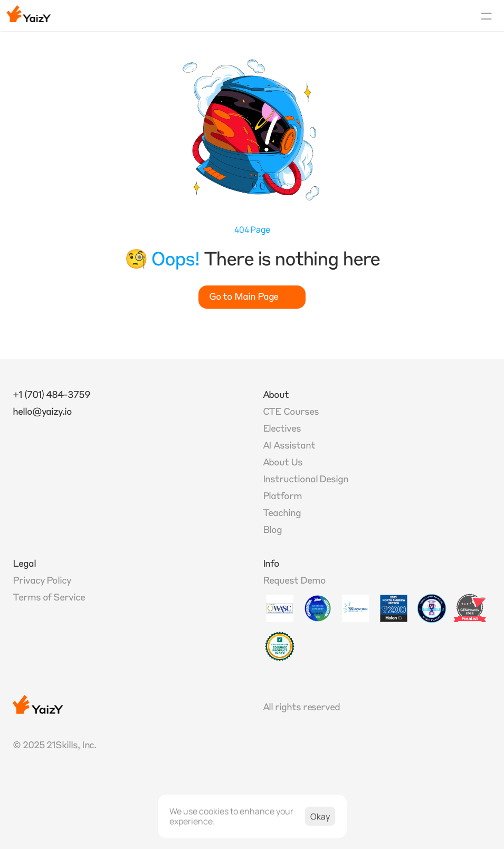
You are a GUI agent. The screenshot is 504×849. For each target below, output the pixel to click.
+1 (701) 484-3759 (51, 395)
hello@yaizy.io (42, 412)
